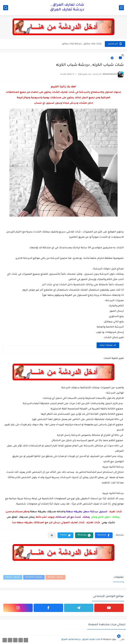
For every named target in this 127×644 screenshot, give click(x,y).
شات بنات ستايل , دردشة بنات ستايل (82, 44)
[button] (104, 535)
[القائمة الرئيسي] (121, 8)
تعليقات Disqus (13, 577)
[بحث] (6, 8)
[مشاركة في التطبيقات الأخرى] (52, 535)
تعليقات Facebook (34, 577)
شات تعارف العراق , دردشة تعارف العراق (67, 8)
